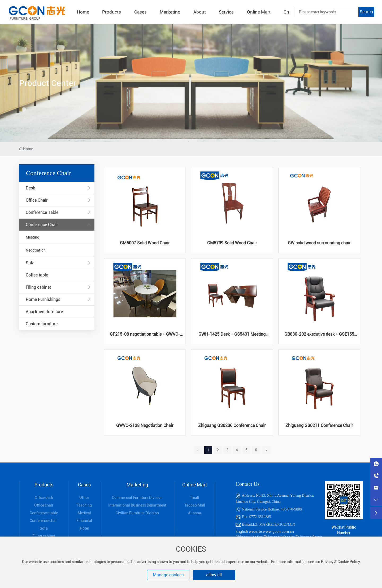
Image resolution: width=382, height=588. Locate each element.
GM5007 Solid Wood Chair (145, 243)
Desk (30, 188)
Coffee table (37, 275)
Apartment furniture (44, 312)
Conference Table (42, 212)
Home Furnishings (43, 299)
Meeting (32, 237)
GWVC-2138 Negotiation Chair (145, 425)
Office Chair (37, 200)
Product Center (48, 83)
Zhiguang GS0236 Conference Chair (232, 425)
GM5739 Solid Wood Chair (232, 243)
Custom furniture (42, 324)
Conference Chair (42, 225)
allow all (214, 575)
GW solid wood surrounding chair (319, 243)
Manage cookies (168, 575)
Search (366, 12)
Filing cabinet (38, 287)
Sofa (30, 263)
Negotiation (36, 250)
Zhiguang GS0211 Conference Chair (319, 425)
